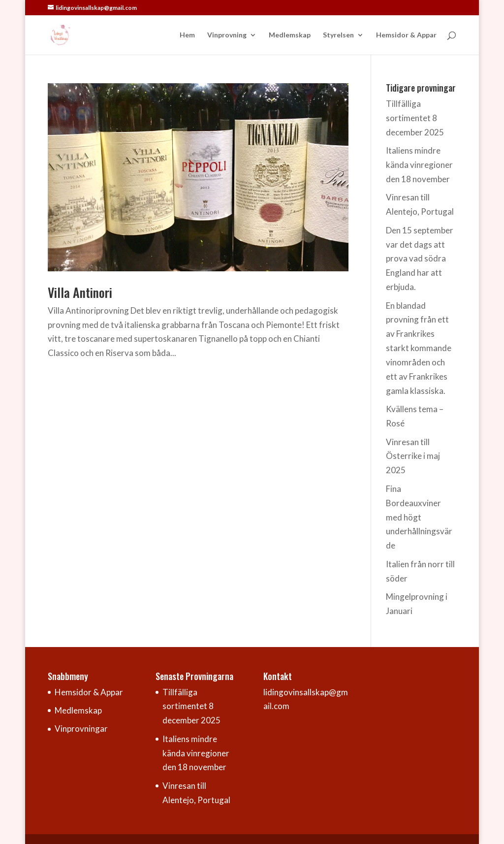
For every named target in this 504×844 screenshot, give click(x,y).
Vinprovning (227, 35)
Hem (187, 35)
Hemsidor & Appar (406, 35)
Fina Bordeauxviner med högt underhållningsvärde (419, 517)
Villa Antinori (80, 292)
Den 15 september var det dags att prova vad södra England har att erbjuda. (420, 259)
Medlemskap (290, 35)
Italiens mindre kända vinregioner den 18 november (419, 165)
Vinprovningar (81, 729)
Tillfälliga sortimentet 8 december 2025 (415, 118)
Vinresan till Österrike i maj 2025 (413, 456)
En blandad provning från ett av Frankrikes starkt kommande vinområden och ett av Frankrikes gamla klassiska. (419, 348)
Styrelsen (338, 35)
